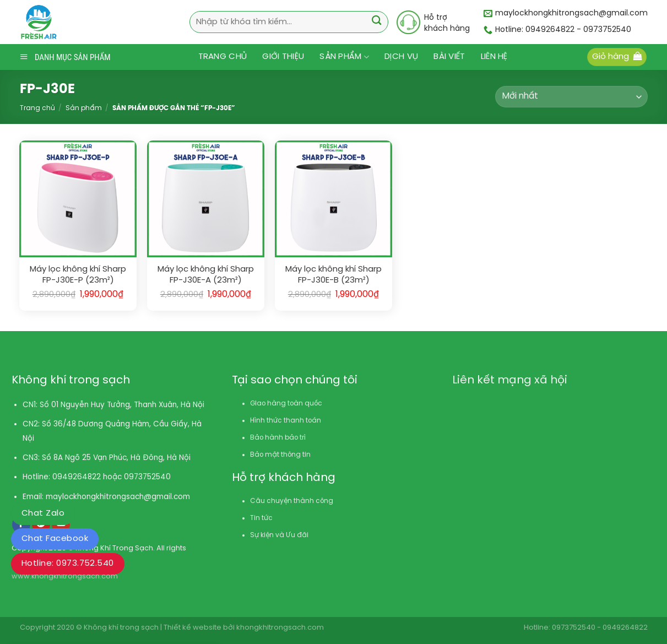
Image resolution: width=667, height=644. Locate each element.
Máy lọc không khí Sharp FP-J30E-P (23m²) (78, 275)
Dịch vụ (401, 57)
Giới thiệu (283, 57)
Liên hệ (494, 57)
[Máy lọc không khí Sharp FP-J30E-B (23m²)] (333, 199)
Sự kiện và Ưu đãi (279, 535)
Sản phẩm (344, 57)
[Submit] (377, 22)
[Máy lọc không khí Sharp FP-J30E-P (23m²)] (78, 199)
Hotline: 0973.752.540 (68, 564)
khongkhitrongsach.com (280, 628)
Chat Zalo (43, 513)
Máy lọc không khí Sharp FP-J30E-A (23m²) (206, 275)
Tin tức (261, 518)
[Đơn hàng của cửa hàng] (571, 97)
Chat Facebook (55, 539)
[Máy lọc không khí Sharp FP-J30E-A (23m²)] (205, 199)
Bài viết (449, 57)
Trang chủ (223, 57)
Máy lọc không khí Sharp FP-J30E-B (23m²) (334, 275)
